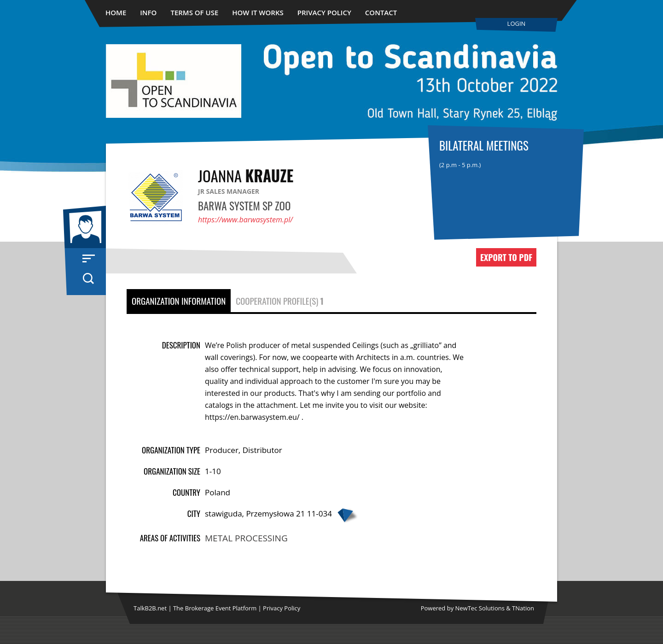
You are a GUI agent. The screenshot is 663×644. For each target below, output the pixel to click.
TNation (523, 608)
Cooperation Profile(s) (280, 301)
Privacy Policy (324, 12)
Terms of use (194, 12)
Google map (347, 515)
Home (116, 12)
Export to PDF (506, 257)
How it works (258, 12)
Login (517, 23)
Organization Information (179, 301)
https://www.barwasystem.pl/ (245, 220)
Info (148, 12)
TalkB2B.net (150, 608)
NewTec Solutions (480, 608)
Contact (381, 12)
